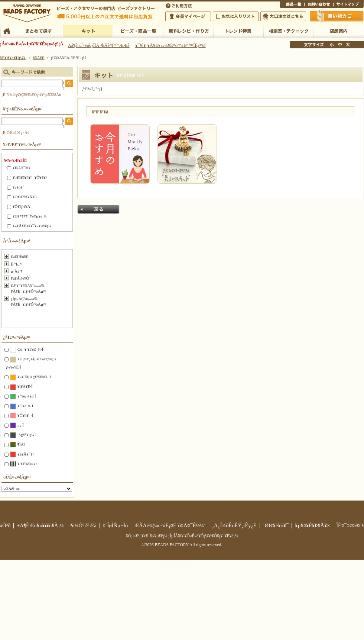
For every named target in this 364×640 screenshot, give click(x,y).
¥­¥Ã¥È (88, 30)
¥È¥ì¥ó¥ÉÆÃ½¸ (238, 30)
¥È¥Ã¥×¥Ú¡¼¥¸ (13, 58)
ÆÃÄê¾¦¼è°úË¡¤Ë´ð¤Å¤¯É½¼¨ (170, 525)
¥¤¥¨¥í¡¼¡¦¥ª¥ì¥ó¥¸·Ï (34, 377)
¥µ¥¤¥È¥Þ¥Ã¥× (348, 5)
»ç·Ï (21, 425)
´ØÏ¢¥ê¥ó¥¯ (276, 525)
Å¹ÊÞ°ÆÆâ (339, 30)
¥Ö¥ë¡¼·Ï (25, 406)
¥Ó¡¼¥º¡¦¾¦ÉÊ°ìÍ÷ (138, 30)
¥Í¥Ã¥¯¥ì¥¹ (22, 168)
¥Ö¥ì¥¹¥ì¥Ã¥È (25, 197)
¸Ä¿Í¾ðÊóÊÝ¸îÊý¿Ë (234, 525)
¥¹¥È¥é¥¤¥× (27, 464)
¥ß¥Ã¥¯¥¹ (26, 454)
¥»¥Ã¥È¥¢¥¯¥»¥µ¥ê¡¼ (32, 226)
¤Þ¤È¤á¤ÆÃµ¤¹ (38, 30)
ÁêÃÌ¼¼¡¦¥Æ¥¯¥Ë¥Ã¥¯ (288, 30)
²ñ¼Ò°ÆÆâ (83, 525)
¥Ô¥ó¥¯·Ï (25, 415)
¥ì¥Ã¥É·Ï (25, 386)
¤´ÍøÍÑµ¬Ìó (116, 525)
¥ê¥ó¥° (18, 187)
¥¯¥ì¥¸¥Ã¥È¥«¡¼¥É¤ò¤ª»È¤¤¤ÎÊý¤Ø (170, 45)
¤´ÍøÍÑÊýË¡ (179, 5)
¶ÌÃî (21, 444)
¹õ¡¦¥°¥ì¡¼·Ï (27, 435)
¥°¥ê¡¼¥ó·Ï (27, 396)
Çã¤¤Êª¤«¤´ (337, 16)
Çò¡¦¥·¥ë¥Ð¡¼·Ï (30, 349)
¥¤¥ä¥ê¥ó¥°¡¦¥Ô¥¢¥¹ (30, 177)
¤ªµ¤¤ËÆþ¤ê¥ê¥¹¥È (236, 16)
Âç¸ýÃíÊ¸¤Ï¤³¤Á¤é (283, 16)
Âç (348, 45)
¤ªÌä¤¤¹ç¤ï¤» (319, 5)
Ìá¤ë (98, 209)
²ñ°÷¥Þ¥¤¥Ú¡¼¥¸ (188, 16)
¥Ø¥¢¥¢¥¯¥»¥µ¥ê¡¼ (30, 216)
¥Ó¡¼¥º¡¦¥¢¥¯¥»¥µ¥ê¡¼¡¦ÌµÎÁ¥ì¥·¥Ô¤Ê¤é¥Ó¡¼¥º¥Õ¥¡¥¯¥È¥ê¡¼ (182, 536)
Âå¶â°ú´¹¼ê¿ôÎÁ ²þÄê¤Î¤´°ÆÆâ (99, 45)
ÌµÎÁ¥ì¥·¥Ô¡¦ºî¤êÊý (188, 30)
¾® (332, 45)
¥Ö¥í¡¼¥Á (21, 206)
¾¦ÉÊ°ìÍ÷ (292, 5)
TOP (6, 30)
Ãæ (340, 45)
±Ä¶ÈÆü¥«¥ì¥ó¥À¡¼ (40, 525)
